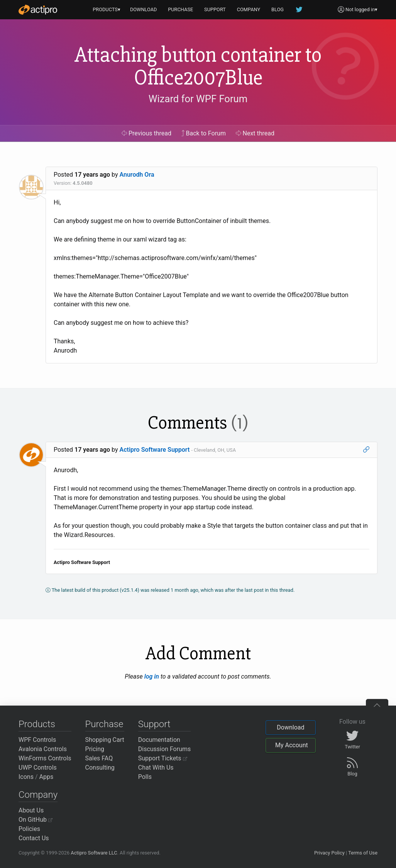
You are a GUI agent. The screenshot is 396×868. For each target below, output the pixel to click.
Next (255, 133)
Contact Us (34, 838)
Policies (29, 829)
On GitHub (36, 820)
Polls (145, 777)
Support (154, 724)
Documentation (159, 740)
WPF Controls (37, 740)
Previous (146, 133)
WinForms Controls (45, 758)
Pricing (95, 749)
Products (37, 724)
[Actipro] (38, 10)
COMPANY (249, 9)
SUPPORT (215, 9)
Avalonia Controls (43, 749)
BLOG (278, 9)
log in (152, 676)
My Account (292, 745)
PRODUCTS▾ (107, 9)
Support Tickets (163, 758)
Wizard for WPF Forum (198, 99)
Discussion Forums (165, 749)
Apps (47, 777)
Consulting (100, 768)
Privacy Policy (329, 853)
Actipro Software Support (155, 450)
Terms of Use (363, 853)
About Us (31, 810)
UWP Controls (38, 768)
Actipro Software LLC (94, 853)
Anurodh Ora (137, 175)
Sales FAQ (99, 758)
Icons (26, 777)
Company (38, 795)
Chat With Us (156, 768)
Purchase (104, 724)
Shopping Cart (105, 740)
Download (290, 727)
